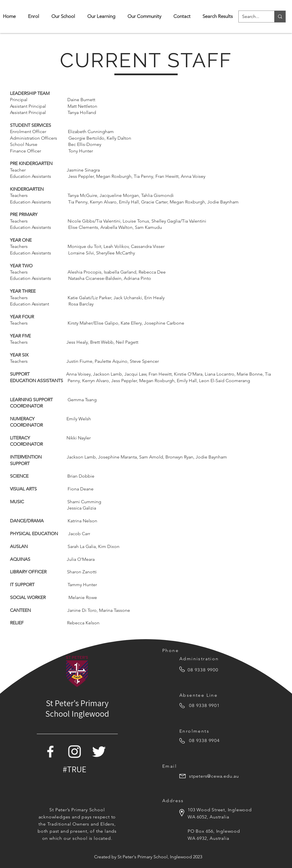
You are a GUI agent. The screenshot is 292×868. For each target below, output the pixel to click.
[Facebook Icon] (50, 752)
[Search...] (252, 17)
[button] (63, 16)
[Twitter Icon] (99, 752)
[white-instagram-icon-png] (75, 752)
